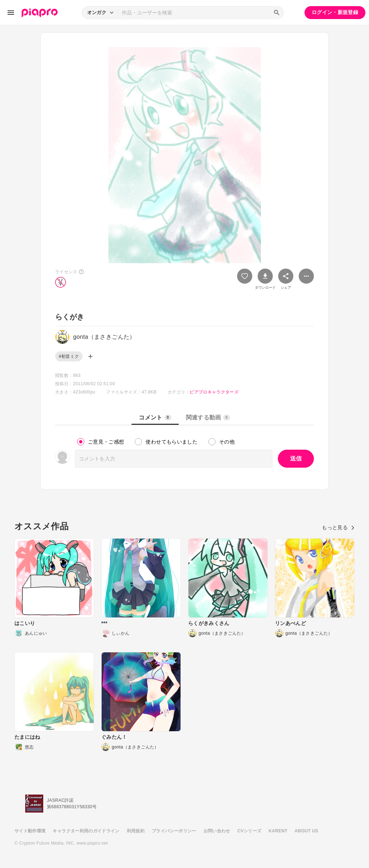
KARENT (278, 831)
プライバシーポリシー (174, 831)
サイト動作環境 (30, 831)
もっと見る (338, 527)
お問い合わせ (217, 831)
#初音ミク (69, 356)
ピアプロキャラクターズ (214, 392)
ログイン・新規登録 (335, 12)
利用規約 (136, 831)
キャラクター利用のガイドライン (86, 831)
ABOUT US (306, 831)
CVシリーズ (250, 831)
